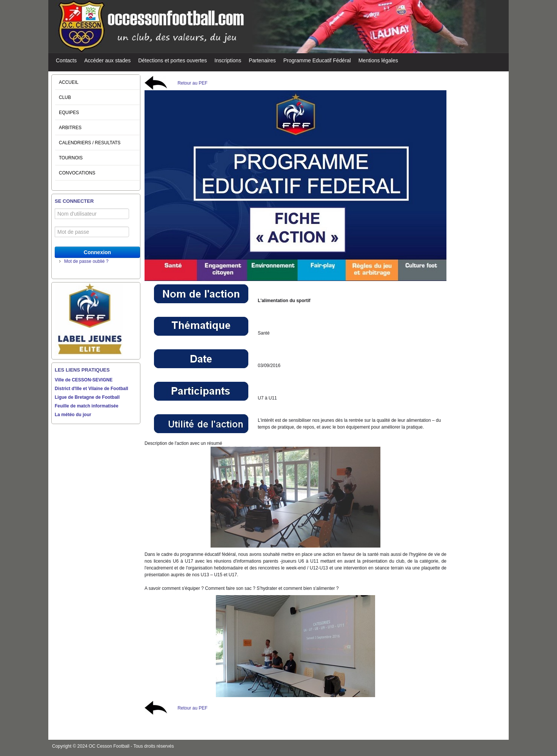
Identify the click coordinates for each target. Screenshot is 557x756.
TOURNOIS (71, 158)
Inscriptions (228, 60)
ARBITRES (70, 128)
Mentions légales (378, 60)
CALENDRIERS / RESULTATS (90, 143)
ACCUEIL (69, 82)
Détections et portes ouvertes (172, 60)
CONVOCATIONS (77, 173)
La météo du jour (73, 415)
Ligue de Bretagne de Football (87, 397)
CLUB (65, 97)
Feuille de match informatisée (87, 406)
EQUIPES (69, 113)
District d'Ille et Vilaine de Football (92, 389)
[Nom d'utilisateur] (92, 214)
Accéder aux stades (107, 60)
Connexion (97, 252)
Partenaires (262, 60)
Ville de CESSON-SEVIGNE (84, 380)
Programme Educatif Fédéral (317, 60)
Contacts (66, 60)
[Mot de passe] (92, 232)
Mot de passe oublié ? (86, 261)
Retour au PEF (192, 83)
